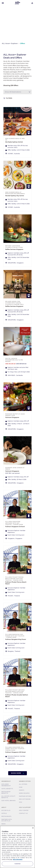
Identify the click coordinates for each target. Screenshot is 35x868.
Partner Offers (25, 796)
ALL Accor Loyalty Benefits (8, 797)
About (4, 807)
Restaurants (6, 816)
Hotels (4, 813)
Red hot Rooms (25, 799)
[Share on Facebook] (31, 49)
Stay (21, 802)
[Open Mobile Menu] (3, 3)
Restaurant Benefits (6, 792)
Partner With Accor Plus (7, 820)
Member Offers (25, 781)
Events (22, 790)
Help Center (24, 810)
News (3, 824)
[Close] (33, 828)
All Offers (23, 784)
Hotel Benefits (7, 789)
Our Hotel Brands (8, 801)
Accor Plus (6, 810)
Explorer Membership (6, 785)
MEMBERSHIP (6, 781)
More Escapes (24, 793)
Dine (21, 787)
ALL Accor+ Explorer (10, 43)
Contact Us (23, 813)
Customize (17, 864)
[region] (17, 847)
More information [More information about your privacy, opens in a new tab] (18, 859)
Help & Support (25, 807)
